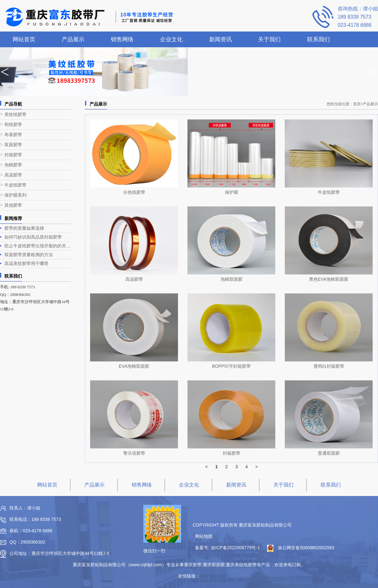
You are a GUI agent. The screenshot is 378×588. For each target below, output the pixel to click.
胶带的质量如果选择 (24, 228)
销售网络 (122, 39)
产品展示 (73, 39)
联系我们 (318, 39)
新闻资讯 (220, 39)
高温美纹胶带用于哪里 (26, 263)
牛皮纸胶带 (15, 185)
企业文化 (171, 39)
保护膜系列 (15, 195)
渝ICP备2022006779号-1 (235, 548)
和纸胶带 (13, 125)
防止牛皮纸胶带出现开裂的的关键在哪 (38, 246)
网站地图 (204, 536)
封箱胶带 (13, 155)
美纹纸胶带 (15, 115)
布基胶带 (13, 135)
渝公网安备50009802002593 (306, 548)
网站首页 (24, 39)
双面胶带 (13, 145)
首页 (358, 104)
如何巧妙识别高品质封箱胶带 (33, 237)
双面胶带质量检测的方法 (29, 255)
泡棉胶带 (13, 165)
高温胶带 (13, 175)
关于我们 (269, 39)
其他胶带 (13, 205)
